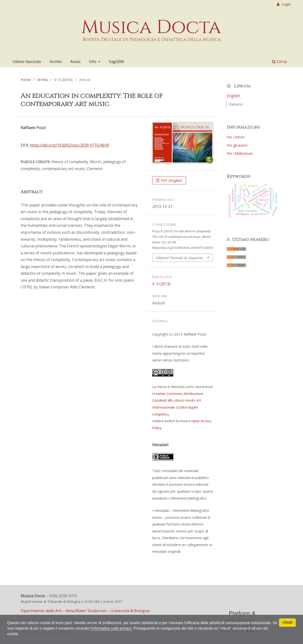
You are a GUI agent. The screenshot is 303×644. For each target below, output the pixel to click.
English (233, 96)
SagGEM (116, 62)
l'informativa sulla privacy (119, 628)
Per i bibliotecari (240, 153)
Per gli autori (237, 145)
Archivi (56, 62)
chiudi (287, 622)
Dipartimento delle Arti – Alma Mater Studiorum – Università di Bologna (85, 611)
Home (26, 80)
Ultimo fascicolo (27, 62)
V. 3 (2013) (63, 80)
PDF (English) (171, 180)
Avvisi (75, 62)
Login (286, 4)
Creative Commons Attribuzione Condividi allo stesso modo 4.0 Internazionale (178, 400)
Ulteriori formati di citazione (179, 258)
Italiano (236, 104)
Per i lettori (236, 137)
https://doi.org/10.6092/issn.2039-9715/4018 (69, 145)
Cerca (279, 62)
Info (93, 62)
